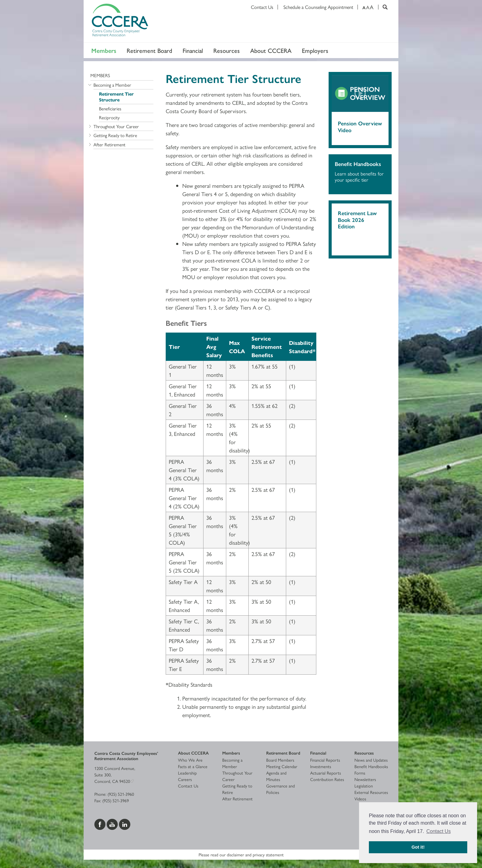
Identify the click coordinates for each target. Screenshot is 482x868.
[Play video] (360, 94)
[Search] (383, 7)
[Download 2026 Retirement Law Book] (360, 241)
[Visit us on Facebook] (101, 824)
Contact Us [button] (439, 831)
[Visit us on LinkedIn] (125, 824)
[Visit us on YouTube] (113, 824)
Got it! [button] (418, 847)
